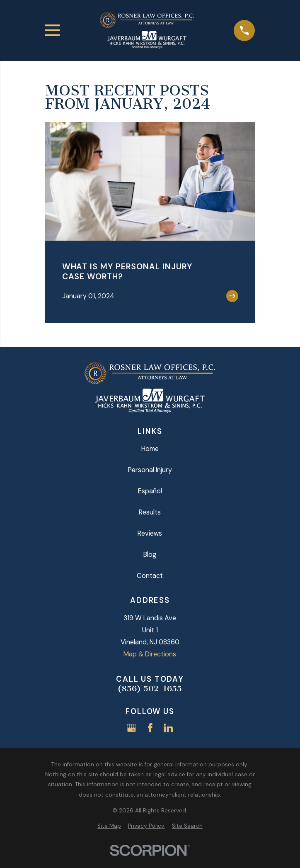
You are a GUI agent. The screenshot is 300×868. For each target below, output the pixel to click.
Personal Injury (150, 470)
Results (150, 512)
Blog (150, 555)
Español (150, 491)
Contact (150, 576)
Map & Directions (150, 654)
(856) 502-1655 (150, 689)
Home (150, 449)
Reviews (150, 533)
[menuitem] (109, 826)
